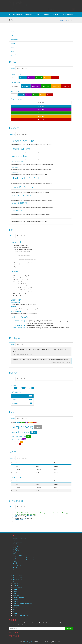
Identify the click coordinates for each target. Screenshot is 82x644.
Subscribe (69, 628)
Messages (30, 388)
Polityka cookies (17, 588)
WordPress (28, 68)
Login (14, 574)
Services (15, 608)
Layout (15, 572)
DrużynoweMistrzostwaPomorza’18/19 (23, 558)
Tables (12, 51)
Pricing (15, 592)
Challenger (16, 546)
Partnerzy (15, 584)
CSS (14, 554)
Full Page (15, 562)
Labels (12, 47)
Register (15, 600)
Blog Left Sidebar (17, 542)
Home (22, 396)
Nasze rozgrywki (17, 580)
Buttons (13, 28)
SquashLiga (29, 15)
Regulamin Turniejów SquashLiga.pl (22, 604)
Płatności (15, 586)
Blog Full (15, 540)
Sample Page (16, 605)
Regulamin (16, 601)
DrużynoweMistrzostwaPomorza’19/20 (23, 560)
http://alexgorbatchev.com (26, 514)
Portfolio (15, 590)
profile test (16, 596)
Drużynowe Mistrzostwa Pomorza (22, 556)
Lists (12, 36)
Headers (13, 32)
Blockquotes (14, 40)
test (14, 609)
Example (14, 68)
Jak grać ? (19, 566)
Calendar (15, 544)
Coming (15, 548)
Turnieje (47, 15)
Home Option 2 (17, 568)
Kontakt (55, 15)
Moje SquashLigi (18, 15)
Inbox (14, 388)
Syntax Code (14, 55)
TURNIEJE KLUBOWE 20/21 (21, 615)
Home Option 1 (17, 564)
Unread (21, 388)
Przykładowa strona (18, 598)
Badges (13, 43)
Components (16, 552)
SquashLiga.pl (64, 20)
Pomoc (39, 15)
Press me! (15, 78)
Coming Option (17, 550)
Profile (22, 400)
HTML (21, 68)
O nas (14, 582)
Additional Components (19, 538)
